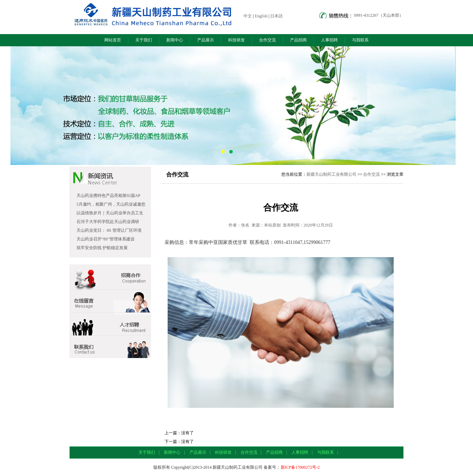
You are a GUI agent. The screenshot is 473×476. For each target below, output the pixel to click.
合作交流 (267, 40)
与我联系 (360, 40)
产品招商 (298, 40)
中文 (248, 16)
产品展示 (206, 40)
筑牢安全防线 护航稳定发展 (102, 248)
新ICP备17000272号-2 (300, 467)
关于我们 (144, 40)
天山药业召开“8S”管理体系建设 (106, 239)
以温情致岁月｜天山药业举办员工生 (110, 213)
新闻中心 (175, 40)
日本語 (276, 16)
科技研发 (236, 40)
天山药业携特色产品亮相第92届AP (108, 196)
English (261, 16)
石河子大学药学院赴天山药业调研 (108, 222)
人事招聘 (329, 40)
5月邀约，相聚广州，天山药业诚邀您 (111, 204)
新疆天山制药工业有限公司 (331, 174)
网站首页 (113, 40)
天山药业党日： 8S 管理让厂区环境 (109, 230)
